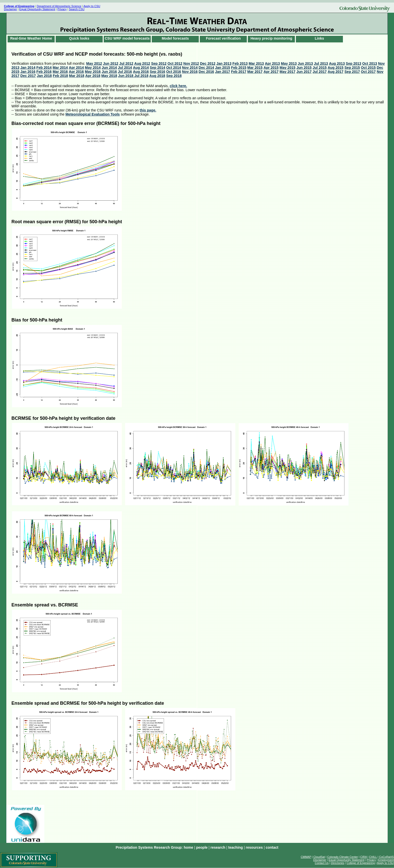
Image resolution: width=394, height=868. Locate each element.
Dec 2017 (28, 76)
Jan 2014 (28, 68)
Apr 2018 (93, 76)
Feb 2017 (239, 72)
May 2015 (287, 68)
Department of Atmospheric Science (59, 6)
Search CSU (77, 9)
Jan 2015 (223, 68)
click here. (179, 86)
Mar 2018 (77, 76)
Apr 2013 (272, 63)
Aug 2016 (141, 72)
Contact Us (322, 863)
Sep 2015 (352, 68)
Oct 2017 (368, 72)
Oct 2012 (175, 63)
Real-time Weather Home (31, 38)
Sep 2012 (159, 63)
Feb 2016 (44, 72)
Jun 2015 (304, 68)
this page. (148, 110)
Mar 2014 (60, 68)
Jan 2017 (223, 72)
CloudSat (319, 857)
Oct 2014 (174, 68)
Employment (386, 860)
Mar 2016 (60, 72)
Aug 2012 (142, 63)
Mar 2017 (255, 72)
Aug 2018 (157, 76)
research (218, 847)
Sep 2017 (352, 72)
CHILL (373, 857)
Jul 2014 (125, 68)
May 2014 (93, 68)
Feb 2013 (240, 63)
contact (272, 847)
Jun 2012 (111, 63)
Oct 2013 (370, 63)
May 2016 (93, 72)
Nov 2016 (190, 72)
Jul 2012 (126, 63)
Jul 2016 (125, 72)
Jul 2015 (320, 68)
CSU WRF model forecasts (127, 38)
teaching (236, 847)
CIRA (363, 857)
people (202, 847)
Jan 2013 (224, 63)
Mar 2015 (255, 68)
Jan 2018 (44, 76)
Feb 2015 (239, 68)
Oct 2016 (174, 72)
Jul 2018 (141, 76)
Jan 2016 (28, 72)
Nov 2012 (191, 63)
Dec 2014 (206, 68)
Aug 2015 (336, 68)
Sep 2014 (157, 68)
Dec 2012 (208, 63)
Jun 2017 (304, 72)
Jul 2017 (320, 72)
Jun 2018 (126, 76)
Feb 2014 (44, 68)
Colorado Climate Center (343, 857)
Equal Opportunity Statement (37, 9)
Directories (338, 863)
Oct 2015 (368, 68)
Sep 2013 (353, 63)
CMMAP (306, 857)
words (197, 24)
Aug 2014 (141, 68)
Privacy (62, 9)
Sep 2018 (174, 76)
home (188, 847)
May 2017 (287, 72)
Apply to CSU (92, 6)
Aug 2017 (336, 72)
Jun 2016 (109, 72)
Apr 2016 (76, 72)
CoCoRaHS (387, 857)
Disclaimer (11, 9)
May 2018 (109, 76)
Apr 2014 (76, 68)
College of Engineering (361, 863)
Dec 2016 (206, 72)
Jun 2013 (305, 63)
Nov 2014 (190, 68)
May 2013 (289, 63)
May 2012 (94, 63)
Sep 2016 (157, 72)
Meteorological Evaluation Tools (93, 114)
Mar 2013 (256, 63)
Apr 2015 (271, 68)
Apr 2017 (271, 72)
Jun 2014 (109, 68)
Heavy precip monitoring (271, 38)
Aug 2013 (337, 63)
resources (254, 847)
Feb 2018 (60, 76)
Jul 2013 (321, 63)
